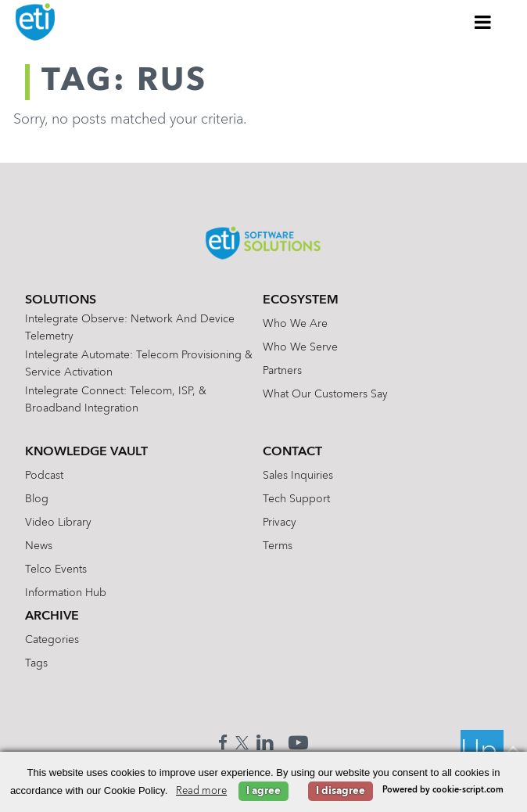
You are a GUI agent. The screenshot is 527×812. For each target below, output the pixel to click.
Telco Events (56, 569)
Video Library (58, 523)
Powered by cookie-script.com (443, 790)
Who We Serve (300, 347)
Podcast (44, 476)
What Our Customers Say (325, 394)
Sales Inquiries (298, 476)
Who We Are (295, 324)
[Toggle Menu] (483, 22)
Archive (52, 616)
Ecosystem (301, 300)
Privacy (280, 523)
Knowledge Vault (86, 452)
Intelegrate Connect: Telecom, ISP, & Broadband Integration (116, 400)
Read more (201, 791)
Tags (36, 663)
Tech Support (296, 499)
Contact (292, 452)
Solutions (61, 300)
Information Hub (66, 593)
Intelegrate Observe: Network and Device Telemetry (130, 328)
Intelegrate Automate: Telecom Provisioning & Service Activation (139, 364)
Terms (278, 546)
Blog (37, 499)
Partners (282, 371)
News (39, 546)
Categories (52, 640)
